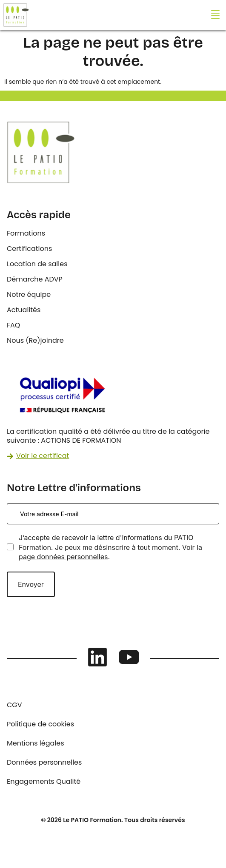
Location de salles (37, 264)
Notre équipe (29, 295)
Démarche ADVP (35, 279)
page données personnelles (63, 557)
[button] (215, 15)
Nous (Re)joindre (35, 340)
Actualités (24, 310)
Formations (26, 233)
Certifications (29, 249)
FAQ (13, 325)
